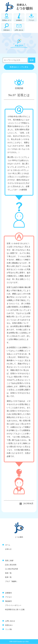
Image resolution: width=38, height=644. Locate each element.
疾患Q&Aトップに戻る (19, 67)
